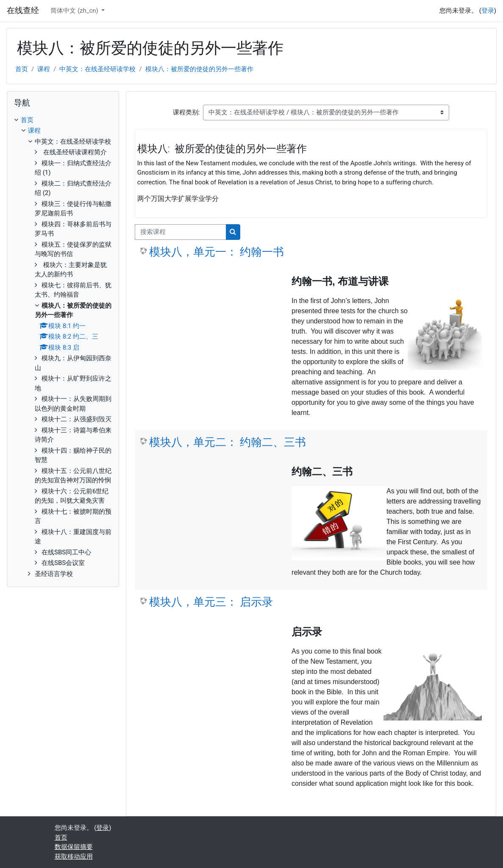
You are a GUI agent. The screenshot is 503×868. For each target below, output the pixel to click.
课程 (44, 69)
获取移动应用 (74, 857)
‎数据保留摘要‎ (74, 847)
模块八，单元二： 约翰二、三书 (228, 442)
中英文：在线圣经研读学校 (97, 69)
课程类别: (186, 112)
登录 (488, 11)
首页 (22, 69)
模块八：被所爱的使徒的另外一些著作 (199, 69)
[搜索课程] (181, 232)
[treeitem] (63, 347)
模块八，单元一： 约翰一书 (217, 252)
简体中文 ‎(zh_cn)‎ (75, 11)
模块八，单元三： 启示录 (211, 602)
